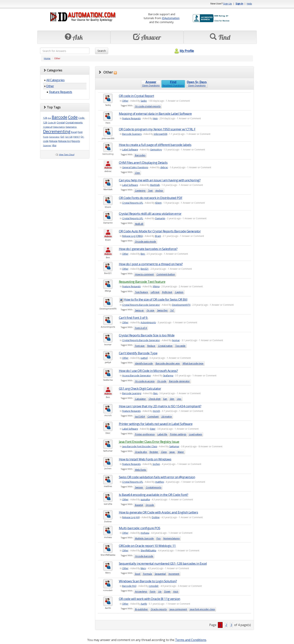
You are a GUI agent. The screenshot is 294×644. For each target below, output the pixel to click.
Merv (143, 568)
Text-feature (141, 292)
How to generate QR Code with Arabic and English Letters (159, 512)
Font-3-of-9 (141, 328)
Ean (165, 399)
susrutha (145, 500)
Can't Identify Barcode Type (138, 353)
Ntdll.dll (139, 224)
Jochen (156, 464)
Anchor (159, 190)
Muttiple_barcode (144, 538)
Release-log (64, 141)
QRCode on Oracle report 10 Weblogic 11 (147, 546)
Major (181, 452)
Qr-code (162, 381)
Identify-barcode (144, 363)
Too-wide (180, 346)
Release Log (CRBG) (133, 236)
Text (150, 190)
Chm (137, 173)
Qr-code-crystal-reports (148, 106)
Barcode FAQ (129, 586)
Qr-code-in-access (145, 381)
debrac (164, 167)
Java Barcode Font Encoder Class (140, 446)
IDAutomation (171, 18)
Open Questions (151, 84)
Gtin (172, 399)
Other (50, 86)
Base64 (139, 505)
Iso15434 (140, 416)
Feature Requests (61, 92)
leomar (176, 340)
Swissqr (139, 487)
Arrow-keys (141, 591)
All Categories (55, 80)
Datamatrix (71, 127)
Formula (147, 574)
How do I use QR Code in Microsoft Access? (148, 371)
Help (249, 4)
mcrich (156, 411)
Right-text (167, 292)
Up (160, 591)
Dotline (156, 517)
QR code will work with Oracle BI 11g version (150, 599)
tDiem (158, 203)
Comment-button (166, 274)
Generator (54, 137)
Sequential (160, 574)
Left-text (155, 292)
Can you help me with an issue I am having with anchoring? (160, 180)
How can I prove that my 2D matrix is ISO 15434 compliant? (160, 406)
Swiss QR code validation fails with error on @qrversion (157, 477)
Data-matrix (59, 127)
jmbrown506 (160, 134)
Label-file (162, 434)
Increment (174, 574)
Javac (172, 452)
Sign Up (228, 4)
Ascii (176, 591)
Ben (143, 254)
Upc (179, 399)
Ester (153, 429)
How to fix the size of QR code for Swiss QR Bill (156, 299)
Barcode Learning (132, 393)
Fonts (46, 137)
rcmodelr (154, 586)
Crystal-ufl (48, 127)
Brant (158, 236)
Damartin (160, 218)
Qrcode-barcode (144, 556)
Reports (76, 141)
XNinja (156, 286)
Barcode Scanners (132, 134)
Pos (159, 538)
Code (73, 117)
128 (45, 118)
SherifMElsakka (148, 551)
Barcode (60, 117)
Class (164, 452)
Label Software (130, 150)
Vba (54, 145)
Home (47, 58)
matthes (160, 482)
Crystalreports (154, 487)
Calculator (140, 399)
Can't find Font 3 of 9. (133, 318)
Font (80, 132)
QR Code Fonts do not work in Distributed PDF (151, 198)
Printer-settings (178, 434)
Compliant (153, 416)
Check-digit (155, 399)
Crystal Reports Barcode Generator (141, 305)
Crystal (61, 122)
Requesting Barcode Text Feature (142, 282)
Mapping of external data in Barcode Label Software (155, 114)
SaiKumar (174, 446)
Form (153, 591)
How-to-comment (144, 274)
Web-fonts (141, 470)
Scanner (47, 146)
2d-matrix (167, 416)
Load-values (195, 434)
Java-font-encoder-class (202, 609)
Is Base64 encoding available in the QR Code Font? (154, 495)
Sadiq (144, 101)
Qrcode (150, 505)
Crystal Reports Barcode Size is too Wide (147, 335)
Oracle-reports (159, 609)
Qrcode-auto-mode (145, 241)
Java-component (178, 609)
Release (53, 141)
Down (167, 591)
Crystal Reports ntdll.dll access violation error (150, 214)
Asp (49, 118)
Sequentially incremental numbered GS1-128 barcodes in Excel (163, 563)
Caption (179, 292)
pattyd (144, 358)
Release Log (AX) (131, 517)
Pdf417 (77, 137)
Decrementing (57, 131)
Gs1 (62, 137)
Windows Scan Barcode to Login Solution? (148, 581)
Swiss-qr (139, 310)
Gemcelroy (156, 150)
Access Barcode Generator (137, 376)
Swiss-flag (162, 310)
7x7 (172, 310)
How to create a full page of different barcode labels (155, 145)
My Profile (184, 51)
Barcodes (140, 155)
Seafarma (168, 376)
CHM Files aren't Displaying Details (143, 163)
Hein (155, 118)
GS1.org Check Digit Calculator (140, 388)
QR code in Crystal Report (136, 96)
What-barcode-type (193, 363)
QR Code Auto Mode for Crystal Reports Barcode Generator (160, 231)
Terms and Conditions (191, 640)
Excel (74, 132)
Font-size (140, 346)
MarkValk (155, 185)
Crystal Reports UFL (133, 203)
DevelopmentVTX (181, 305)
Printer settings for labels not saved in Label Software (156, 424)
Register (154, 452)
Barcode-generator (179, 381)
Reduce (151, 346)
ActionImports (148, 322)
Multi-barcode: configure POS (140, 528)
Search (102, 51)
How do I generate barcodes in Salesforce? (148, 249)
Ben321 (145, 269)
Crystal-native (165, 346)
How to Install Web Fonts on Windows (145, 459)
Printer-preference (145, 434)
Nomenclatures (171, 538)
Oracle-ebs (141, 452)
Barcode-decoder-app (168, 363)
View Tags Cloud (67, 155)
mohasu (145, 533)
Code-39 (52, 123)
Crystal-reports (74, 122)
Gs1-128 (69, 137)
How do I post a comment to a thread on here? (151, 264)
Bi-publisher (141, 609)
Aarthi (144, 604)
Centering (140, 190)
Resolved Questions (173, 84)
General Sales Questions (135, 167)
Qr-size (150, 310)
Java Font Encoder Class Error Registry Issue (149, 442)
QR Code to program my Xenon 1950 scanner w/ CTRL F (157, 129)
